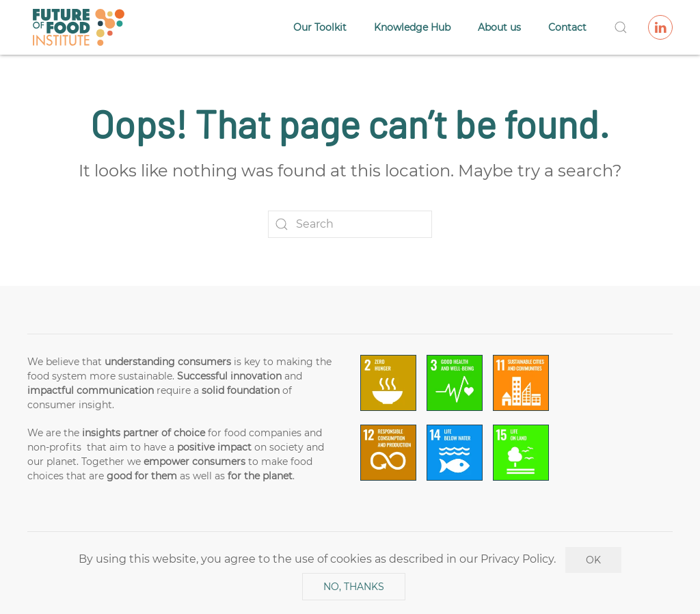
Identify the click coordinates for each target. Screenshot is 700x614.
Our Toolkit (320, 27)
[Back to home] (79, 27)
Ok (593, 560)
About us (499, 27)
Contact (567, 27)
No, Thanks (354, 587)
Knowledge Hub (412, 27)
